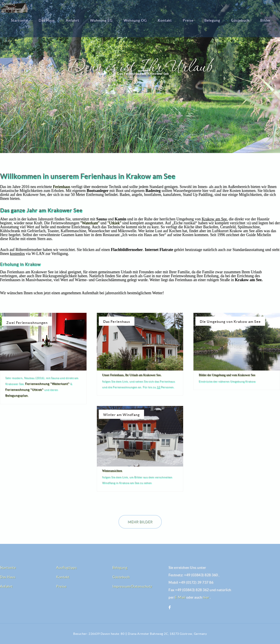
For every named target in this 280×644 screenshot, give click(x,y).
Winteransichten (112, 471)
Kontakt (165, 20)
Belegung (212, 20)
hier (206, 597)
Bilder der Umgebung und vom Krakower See (227, 375)
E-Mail (180, 597)
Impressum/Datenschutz (132, 586)
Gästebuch (240, 20)
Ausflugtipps (66, 567)
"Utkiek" (114, 223)
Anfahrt (72, 20)
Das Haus (47, 20)
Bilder (265, 20)
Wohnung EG (101, 20)
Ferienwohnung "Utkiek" (24, 390)
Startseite (19, 20)
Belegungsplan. (17, 395)
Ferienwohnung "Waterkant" (47, 384)
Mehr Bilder (140, 522)
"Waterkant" (90, 223)
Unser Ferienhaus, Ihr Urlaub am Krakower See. (132, 375)
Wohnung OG (135, 20)
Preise (188, 20)
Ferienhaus (62, 187)
